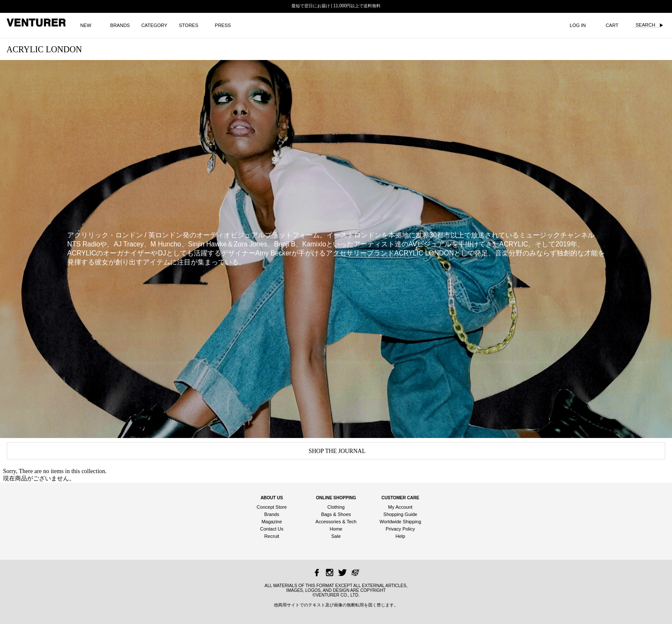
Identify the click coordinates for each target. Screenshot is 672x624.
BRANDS (120, 25)
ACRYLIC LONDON (44, 49)
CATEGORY (154, 25)
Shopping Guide (400, 514)
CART (612, 25)
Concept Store (272, 507)
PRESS (223, 25)
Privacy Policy (400, 529)
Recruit (272, 536)
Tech (352, 522)
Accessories (328, 522)
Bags (326, 514)
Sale (336, 536)
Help (400, 536)
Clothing (336, 507)
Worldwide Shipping (400, 522)
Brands (272, 514)
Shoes (344, 514)
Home (336, 529)
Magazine (272, 522)
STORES (188, 25)
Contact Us (272, 529)
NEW (86, 25)
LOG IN (577, 25)
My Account (400, 507)
